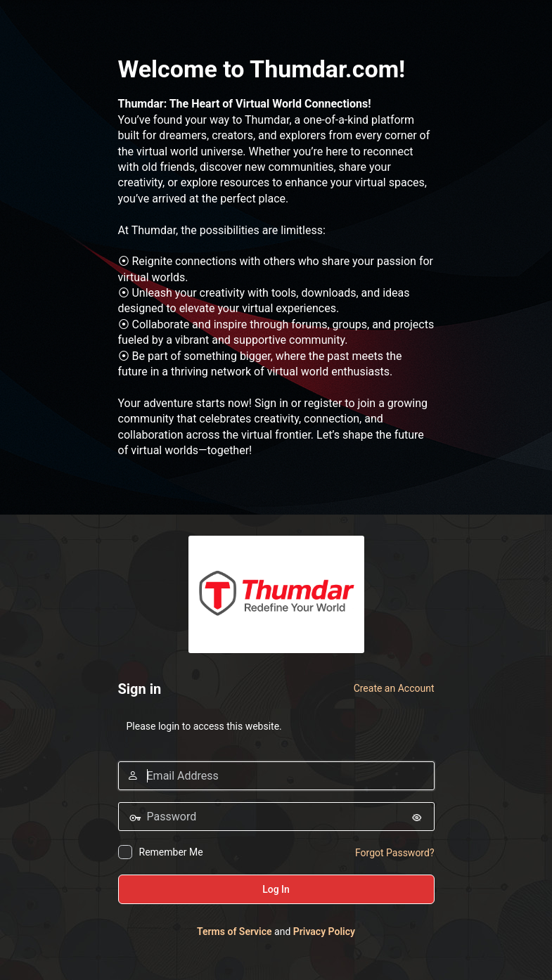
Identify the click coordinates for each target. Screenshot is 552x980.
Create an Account (394, 688)
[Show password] (421, 816)
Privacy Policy (324, 931)
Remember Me (171, 852)
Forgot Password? (395, 853)
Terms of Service (234, 931)
